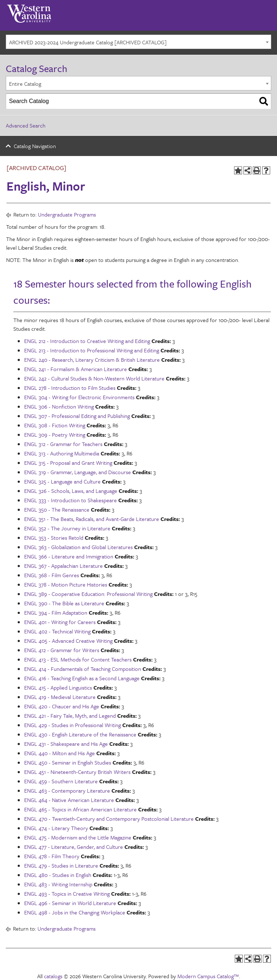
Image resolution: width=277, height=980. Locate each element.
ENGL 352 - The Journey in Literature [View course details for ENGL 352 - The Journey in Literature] (67, 528)
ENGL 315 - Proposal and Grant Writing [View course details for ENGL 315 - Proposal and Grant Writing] (68, 463)
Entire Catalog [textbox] (25, 84)
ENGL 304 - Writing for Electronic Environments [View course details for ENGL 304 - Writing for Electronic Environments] (79, 397)
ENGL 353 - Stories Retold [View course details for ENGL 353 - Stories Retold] (54, 538)
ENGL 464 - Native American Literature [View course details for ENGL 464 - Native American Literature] (69, 800)
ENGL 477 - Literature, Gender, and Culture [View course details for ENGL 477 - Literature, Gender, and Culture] (74, 847)
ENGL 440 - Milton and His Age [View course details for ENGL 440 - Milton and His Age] (60, 753)
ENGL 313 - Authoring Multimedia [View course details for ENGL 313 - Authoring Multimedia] (62, 453)
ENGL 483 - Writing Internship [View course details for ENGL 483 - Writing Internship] (58, 884)
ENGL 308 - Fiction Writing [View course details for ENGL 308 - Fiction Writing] (55, 425)
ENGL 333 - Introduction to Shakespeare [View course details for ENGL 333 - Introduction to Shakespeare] (71, 500)
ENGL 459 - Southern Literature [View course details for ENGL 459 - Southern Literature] (61, 781)
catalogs (53, 976)
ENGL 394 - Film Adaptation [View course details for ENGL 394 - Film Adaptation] (56, 612)
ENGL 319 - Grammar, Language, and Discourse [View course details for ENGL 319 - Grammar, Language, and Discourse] (78, 472)
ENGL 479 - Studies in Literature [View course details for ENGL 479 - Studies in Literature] (61, 865)
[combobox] (138, 42)
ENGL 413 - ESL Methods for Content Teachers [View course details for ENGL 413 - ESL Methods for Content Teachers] (78, 659)
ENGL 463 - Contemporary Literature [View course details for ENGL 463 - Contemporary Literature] (67, 790)
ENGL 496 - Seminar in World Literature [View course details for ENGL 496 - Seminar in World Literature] (70, 903)
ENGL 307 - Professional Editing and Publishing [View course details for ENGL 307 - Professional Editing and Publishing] (77, 416)
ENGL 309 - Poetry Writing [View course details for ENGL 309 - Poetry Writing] (55, 435)
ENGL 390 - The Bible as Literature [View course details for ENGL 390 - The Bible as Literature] (64, 603)
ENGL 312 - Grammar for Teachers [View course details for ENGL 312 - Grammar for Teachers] (63, 444)
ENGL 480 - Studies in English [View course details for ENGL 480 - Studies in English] (58, 875)
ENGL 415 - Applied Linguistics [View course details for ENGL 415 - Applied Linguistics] (58, 687)
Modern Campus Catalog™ (208, 976)
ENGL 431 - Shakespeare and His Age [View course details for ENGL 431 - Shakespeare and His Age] (66, 744)
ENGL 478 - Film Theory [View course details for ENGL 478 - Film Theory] (52, 856)
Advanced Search (26, 125)
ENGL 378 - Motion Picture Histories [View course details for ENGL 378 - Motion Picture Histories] (66, 584)
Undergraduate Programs (67, 214)
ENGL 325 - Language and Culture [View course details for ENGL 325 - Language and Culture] (62, 481)
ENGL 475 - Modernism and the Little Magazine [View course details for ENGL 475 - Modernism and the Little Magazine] (78, 837)
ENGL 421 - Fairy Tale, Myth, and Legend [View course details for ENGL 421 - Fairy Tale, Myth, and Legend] (70, 716)
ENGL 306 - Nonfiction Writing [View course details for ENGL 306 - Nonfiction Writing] (59, 406)
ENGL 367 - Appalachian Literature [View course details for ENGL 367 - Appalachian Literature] (63, 566)
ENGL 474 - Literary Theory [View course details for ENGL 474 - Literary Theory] (56, 828)
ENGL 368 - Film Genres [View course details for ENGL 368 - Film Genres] (52, 575)
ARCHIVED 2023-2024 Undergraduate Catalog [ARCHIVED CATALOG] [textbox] (88, 42)
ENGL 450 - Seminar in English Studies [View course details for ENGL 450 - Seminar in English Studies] (68, 762)
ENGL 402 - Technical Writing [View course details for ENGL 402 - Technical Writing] (57, 631)
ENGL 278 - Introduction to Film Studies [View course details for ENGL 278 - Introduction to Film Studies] (70, 388)
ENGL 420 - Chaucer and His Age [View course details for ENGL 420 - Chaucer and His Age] (62, 706)
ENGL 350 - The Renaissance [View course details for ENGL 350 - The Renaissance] (57, 509)
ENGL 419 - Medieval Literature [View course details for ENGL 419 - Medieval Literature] (60, 697)
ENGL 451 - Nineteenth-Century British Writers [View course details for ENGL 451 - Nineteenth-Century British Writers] (77, 772)
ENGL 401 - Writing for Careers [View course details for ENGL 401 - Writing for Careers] (60, 622)
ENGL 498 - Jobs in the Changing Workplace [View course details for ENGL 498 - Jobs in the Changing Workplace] (75, 912)
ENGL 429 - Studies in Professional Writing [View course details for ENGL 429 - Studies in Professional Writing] (72, 725)
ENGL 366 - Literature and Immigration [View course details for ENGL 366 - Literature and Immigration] (69, 556)
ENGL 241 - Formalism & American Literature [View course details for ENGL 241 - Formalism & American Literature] (76, 369)
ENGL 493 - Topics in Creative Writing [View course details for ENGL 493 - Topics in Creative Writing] (67, 894)
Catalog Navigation (35, 146)
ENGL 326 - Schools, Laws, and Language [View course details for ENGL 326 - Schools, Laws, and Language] (71, 491)
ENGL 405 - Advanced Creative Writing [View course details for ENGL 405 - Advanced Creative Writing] (68, 641)
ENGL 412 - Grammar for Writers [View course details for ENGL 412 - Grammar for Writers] (62, 650)
